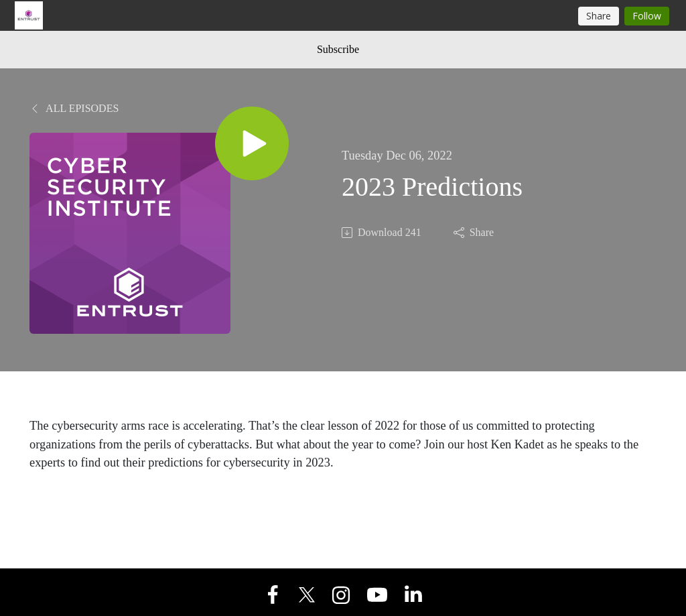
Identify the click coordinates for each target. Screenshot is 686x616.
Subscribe (338, 49)
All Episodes (74, 108)
